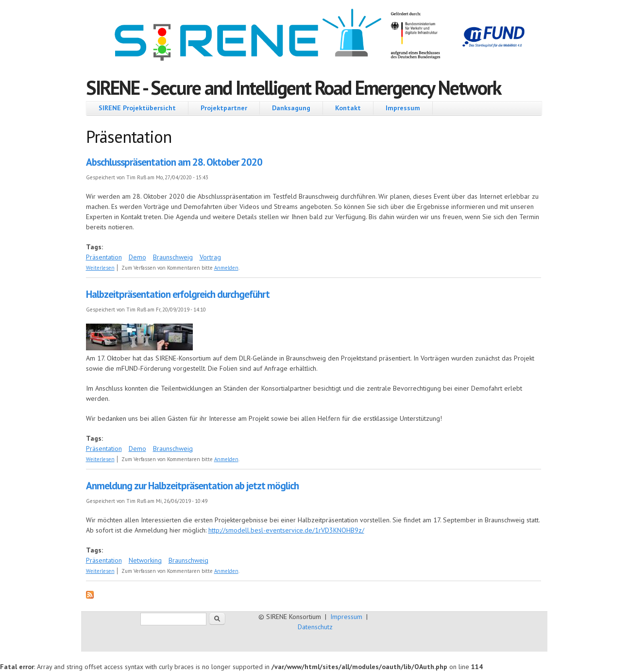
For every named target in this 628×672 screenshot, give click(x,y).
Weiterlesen (100, 268)
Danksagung (291, 108)
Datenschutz (315, 627)
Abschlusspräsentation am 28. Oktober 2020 (174, 162)
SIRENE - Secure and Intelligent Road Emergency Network (294, 87)
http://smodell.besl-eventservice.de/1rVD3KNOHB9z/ (286, 530)
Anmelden (226, 268)
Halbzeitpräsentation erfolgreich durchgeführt (178, 294)
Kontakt (348, 108)
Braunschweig (173, 257)
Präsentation (104, 257)
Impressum (403, 108)
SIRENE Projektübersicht (137, 108)
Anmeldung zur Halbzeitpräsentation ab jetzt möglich (192, 486)
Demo (137, 257)
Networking (145, 560)
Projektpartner (224, 108)
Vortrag (210, 257)
